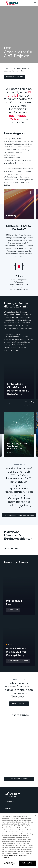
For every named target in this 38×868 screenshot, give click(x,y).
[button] (14, 77)
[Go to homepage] (14, 3)
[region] (19, 841)
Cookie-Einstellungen (9, 863)
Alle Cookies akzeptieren (27, 863)
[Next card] (32, 404)
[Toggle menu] (35, 3)
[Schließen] (36, 816)
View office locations (19, 779)
